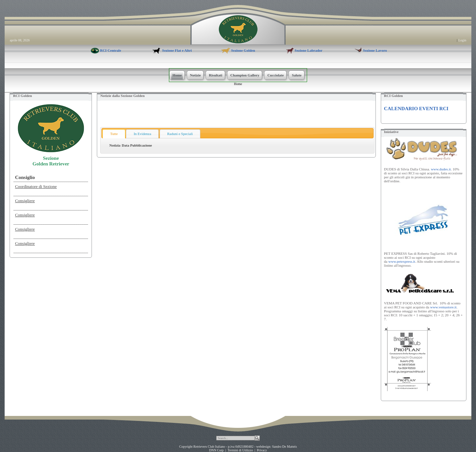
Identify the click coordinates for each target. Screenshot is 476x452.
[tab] (114, 134)
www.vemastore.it (443, 307)
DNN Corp (216, 450)
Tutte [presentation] (114, 134)
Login (462, 40)
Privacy (262, 450)
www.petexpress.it (402, 261)
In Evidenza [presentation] (142, 134)
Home (238, 84)
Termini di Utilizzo (240, 450)
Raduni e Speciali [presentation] (180, 134)
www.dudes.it (441, 169)
